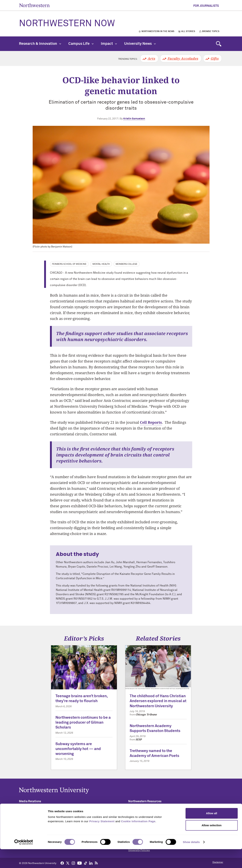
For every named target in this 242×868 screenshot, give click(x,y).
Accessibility (136, 811)
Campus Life (81, 44)
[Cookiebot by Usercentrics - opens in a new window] (24, 861)
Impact (109, 44)
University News (140, 44)
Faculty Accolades (183, 58)
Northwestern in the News (158, 32)
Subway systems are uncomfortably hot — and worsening (78, 749)
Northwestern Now (67, 24)
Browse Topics (211, 32)
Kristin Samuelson (134, 119)
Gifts (215, 58)
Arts (151, 58)
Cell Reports (151, 422)
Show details (191, 861)
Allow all (212, 832)
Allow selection (211, 844)
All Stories (188, 32)
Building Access (137, 816)
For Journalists (206, 6)
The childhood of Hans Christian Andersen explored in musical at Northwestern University (158, 701)
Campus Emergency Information (147, 822)
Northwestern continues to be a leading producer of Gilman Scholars (83, 723)
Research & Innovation (40, 44)
